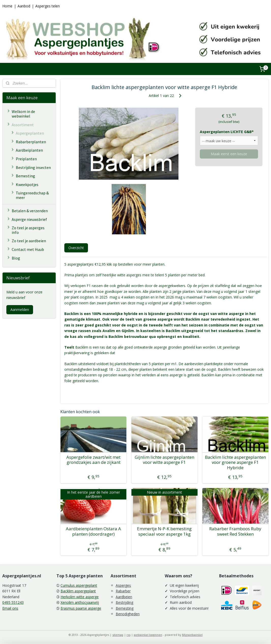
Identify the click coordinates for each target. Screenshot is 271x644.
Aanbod (24, 6)
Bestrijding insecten (33, 167)
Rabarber (123, 591)
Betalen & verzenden (30, 211)
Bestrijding (124, 602)
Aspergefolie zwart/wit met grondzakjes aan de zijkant (94, 460)
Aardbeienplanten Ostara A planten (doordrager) (94, 531)
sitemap (118, 635)
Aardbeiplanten (29, 150)
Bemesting (25, 176)
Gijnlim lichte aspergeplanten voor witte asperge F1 (164, 460)
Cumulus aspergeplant (79, 585)
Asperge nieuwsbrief (29, 219)
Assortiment (23, 125)
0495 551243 (13, 602)
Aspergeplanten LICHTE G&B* (227, 132)
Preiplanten (26, 159)
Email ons (10, 608)
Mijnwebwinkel (192, 635)
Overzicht (76, 247)
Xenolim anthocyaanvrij (80, 602)
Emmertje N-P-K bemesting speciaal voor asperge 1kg (165, 531)
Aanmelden (20, 310)
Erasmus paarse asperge (81, 608)
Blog (16, 258)
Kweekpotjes (27, 184)
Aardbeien (124, 597)
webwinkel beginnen (148, 635)
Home (7, 6)
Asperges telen (48, 6)
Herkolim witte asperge (80, 597)
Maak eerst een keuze (229, 154)
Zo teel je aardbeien (29, 241)
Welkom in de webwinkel (23, 114)
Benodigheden (128, 614)
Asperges (123, 585)
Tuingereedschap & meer (32, 195)
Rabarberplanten (31, 142)
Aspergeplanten (30, 133)
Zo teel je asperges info (28, 230)
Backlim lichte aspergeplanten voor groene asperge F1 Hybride (235, 462)
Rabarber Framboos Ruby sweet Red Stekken (236, 531)
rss (129, 635)
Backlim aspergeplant (78, 591)
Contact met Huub (28, 249)
